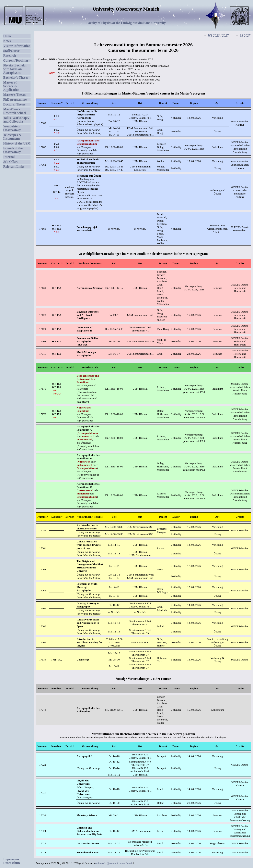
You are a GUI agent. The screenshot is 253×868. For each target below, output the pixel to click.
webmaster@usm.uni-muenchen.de (114, 863)
